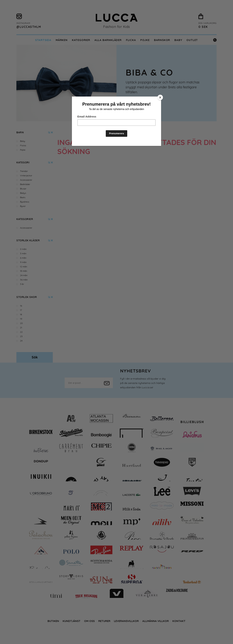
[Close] (160, 97)
